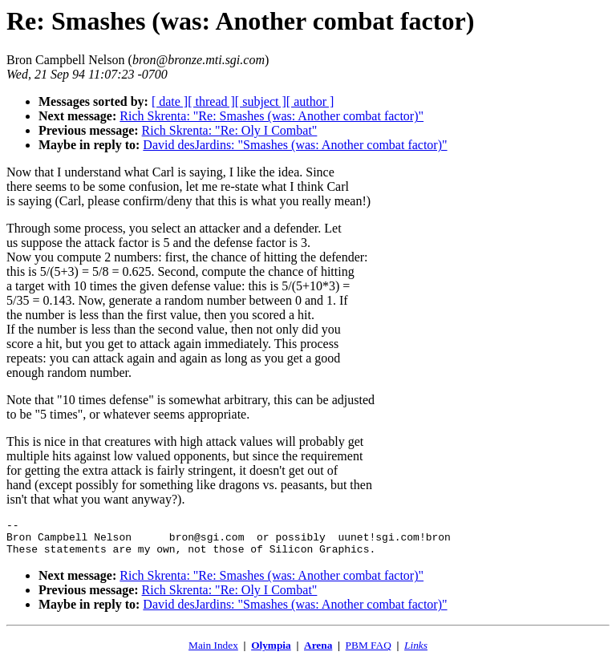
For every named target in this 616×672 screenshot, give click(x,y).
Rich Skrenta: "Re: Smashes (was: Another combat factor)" (272, 116)
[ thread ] (211, 101)
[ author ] (310, 101)
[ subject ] (261, 101)
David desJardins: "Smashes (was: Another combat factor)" (295, 145)
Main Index (213, 652)
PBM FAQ (369, 652)
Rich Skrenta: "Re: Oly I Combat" (230, 130)
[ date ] (170, 101)
